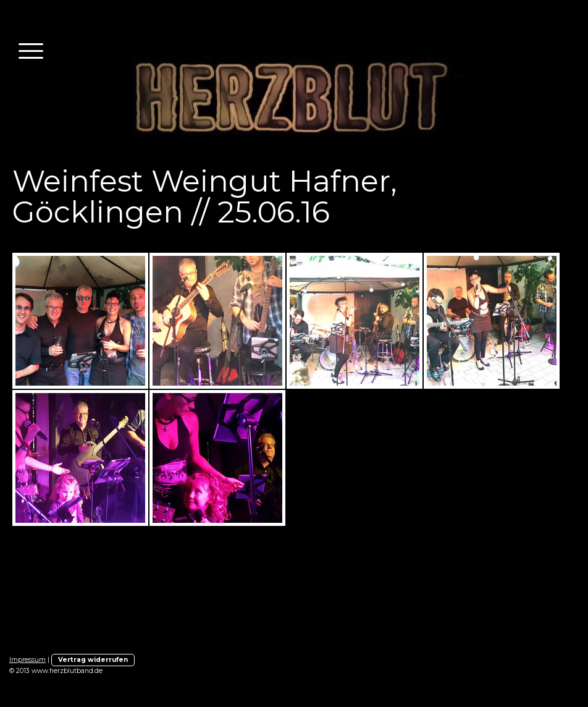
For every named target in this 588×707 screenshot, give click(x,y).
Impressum (27, 660)
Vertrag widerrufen (93, 660)
